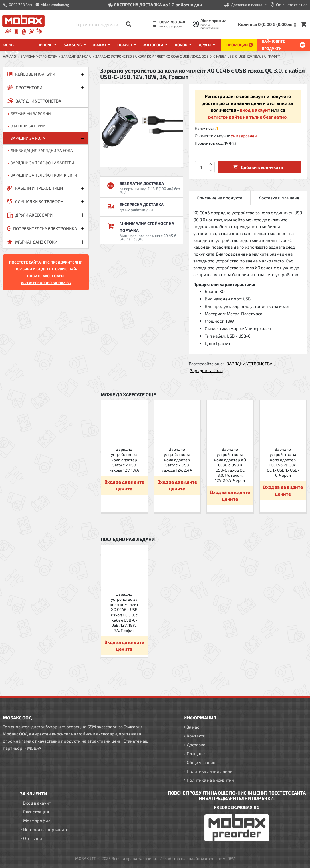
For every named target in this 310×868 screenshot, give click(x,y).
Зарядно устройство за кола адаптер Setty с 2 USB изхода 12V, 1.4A (124, 460)
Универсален (244, 136)
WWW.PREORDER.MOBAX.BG (46, 283)
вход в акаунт (255, 110)
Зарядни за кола (76, 56)
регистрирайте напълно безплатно (247, 117)
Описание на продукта (219, 198)
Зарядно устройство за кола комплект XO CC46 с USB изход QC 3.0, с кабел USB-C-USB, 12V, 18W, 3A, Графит (124, 612)
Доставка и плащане (279, 198)
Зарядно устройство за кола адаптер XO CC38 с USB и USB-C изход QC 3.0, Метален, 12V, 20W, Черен (230, 465)
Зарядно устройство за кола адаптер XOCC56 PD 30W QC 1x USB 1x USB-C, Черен (283, 462)
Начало (9, 56)
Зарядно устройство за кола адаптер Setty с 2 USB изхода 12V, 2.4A (177, 460)
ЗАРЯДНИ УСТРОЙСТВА (39, 56)
